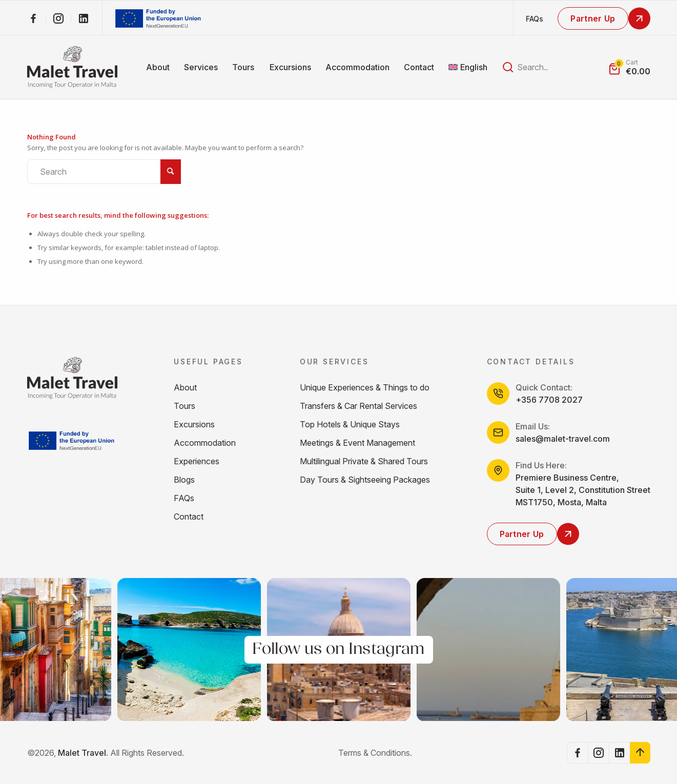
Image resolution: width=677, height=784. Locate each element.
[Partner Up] (604, 18)
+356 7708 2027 (549, 400)
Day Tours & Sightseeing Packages (365, 480)
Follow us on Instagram (338, 650)
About (185, 387)
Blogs (184, 480)
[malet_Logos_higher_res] (72, 67)
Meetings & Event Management (357, 443)
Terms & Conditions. (375, 753)
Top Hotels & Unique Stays (350, 424)
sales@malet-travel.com (563, 439)
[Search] (104, 172)
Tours (184, 406)
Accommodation (205, 443)
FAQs (535, 19)
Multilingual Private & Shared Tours (364, 461)
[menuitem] (158, 67)
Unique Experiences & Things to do (365, 387)
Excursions (194, 424)
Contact (189, 517)
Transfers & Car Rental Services (358, 406)
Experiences (197, 461)
